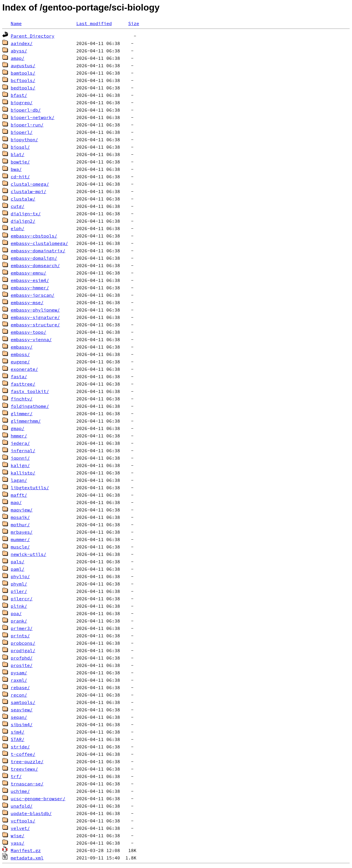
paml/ (18, 569)
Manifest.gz (26, 850)
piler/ (19, 591)
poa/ (16, 613)
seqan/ (19, 717)
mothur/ (20, 525)
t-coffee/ (23, 754)
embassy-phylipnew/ (35, 310)
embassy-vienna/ (31, 339)
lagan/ (19, 480)
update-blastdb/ (31, 813)
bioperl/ (22, 132)
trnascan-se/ (27, 784)
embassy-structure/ (35, 325)
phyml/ (19, 584)
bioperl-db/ (26, 110)
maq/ (16, 502)
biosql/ (20, 147)
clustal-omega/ (30, 184)
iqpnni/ (20, 458)
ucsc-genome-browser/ (38, 799)
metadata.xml (27, 858)
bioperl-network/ (33, 117)
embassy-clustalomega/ (40, 243)
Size (133, 23)
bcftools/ (23, 80)
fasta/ (19, 376)
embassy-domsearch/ (35, 265)
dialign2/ (23, 221)
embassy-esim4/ (30, 280)
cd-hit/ (20, 177)
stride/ (20, 747)
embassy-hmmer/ (30, 288)
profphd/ (22, 658)
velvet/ (20, 828)
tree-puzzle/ (27, 761)
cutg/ (18, 206)
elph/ (18, 228)
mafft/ (19, 495)
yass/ (18, 843)
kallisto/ (23, 473)
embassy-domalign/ (34, 258)
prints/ (20, 636)
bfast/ (19, 95)
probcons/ (23, 643)
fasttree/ (23, 384)
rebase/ (20, 687)
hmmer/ (19, 436)
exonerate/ (24, 369)
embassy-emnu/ (29, 273)
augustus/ (23, 65)
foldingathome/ (30, 406)
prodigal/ (23, 650)
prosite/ (22, 665)
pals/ (18, 562)
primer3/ (22, 628)
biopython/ (24, 140)
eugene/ (20, 362)
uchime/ (20, 791)
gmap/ (18, 428)
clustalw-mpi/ (29, 191)
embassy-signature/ (35, 317)
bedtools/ (23, 88)
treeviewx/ (24, 769)
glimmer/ (22, 413)
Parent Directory (33, 36)
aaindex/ (22, 43)
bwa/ (16, 169)
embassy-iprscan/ (33, 295)
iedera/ (20, 443)
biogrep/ (22, 103)
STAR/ (18, 739)
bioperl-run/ (27, 125)
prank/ (19, 621)
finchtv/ (22, 399)
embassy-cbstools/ (34, 236)
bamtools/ (23, 73)
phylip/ (20, 576)
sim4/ (18, 732)
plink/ (19, 606)
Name (16, 23)
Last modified (94, 23)
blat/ (18, 154)
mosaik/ (20, 517)
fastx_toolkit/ (30, 391)
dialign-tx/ (26, 214)
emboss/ (20, 354)
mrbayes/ (22, 532)
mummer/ (20, 539)
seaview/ (22, 710)
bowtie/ (20, 162)
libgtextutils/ (30, 488)
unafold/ (22, 806)
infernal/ (23, 451)
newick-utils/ (29, 554)
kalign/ (20, 465)
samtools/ (23, 702)
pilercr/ (22, 599)
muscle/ (20, 547)
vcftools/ (23, 821)
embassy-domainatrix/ (38, 251)
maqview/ (22, 510)
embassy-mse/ (27, 302)
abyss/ (19, 51)
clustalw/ (23, 199)
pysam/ (19, 673)
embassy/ (22, 347)
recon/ (19, 695)
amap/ (18, 58)
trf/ (16, 776)
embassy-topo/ (29, 332)
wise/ (18, 836)
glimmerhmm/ (26, 421)
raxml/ (19, 680)
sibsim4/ (22, 724)
